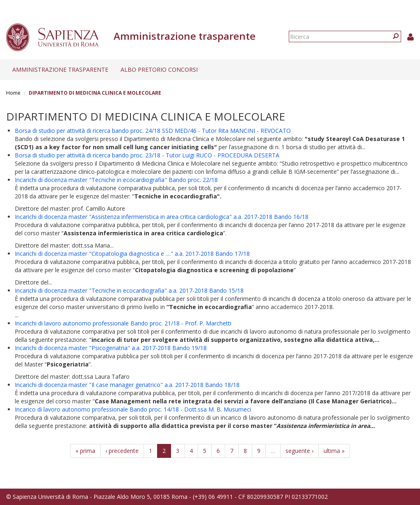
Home (13, 93)
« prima (85, 451)
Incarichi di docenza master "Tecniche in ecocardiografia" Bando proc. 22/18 (116, 180)
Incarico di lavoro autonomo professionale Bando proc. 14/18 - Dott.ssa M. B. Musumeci (133, 409)
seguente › (299, 451)
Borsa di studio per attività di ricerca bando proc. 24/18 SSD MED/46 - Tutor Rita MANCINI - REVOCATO (153, 131)
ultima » (334, 451)
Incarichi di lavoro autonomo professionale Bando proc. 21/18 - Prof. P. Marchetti (123, 323)
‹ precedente (122, 451)
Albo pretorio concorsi (159, 69)
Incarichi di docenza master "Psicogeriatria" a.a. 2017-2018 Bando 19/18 (111, 348)
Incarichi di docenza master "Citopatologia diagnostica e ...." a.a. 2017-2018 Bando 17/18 (132, 254)
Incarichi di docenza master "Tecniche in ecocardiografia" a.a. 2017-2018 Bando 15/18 (129, 290)
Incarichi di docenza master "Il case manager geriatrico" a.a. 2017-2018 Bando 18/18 (127, 385)
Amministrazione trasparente (60, 69)
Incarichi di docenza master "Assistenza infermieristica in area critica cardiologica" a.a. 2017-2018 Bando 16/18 (162, 217)
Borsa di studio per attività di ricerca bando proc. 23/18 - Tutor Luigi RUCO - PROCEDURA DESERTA (147, 155)
